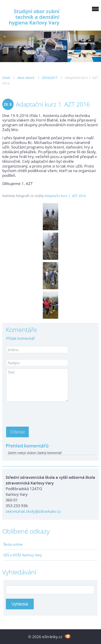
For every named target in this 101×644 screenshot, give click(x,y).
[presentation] (41, 413)
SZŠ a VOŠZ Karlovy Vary (23, 555)
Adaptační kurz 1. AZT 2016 (65, 196)
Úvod (6, 78)
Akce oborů (26, 78)
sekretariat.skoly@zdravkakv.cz (33, 511)
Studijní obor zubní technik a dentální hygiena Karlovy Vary (34, 17)
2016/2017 (50, 78)
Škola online (13, 544)
